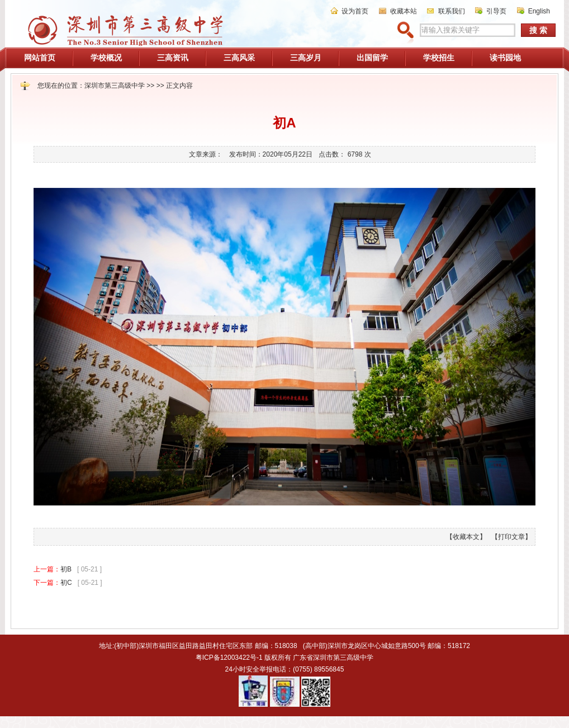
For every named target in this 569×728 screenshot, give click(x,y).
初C (66, 583)
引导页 (496, 11)
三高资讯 (173, 58)
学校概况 (106, 58)
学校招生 (439, 58)
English (539, 11)
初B (66, 569)
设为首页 (355, 11)
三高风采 (239, 58)
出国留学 (372, 58)
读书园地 (505, 58)
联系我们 (452, 11)
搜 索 (538, 30)
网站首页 (40, 58)
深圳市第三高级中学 (115, 86)
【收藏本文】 (466, 537)
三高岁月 (306, 58)
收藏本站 (404, 11)
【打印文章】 (511, 537)
